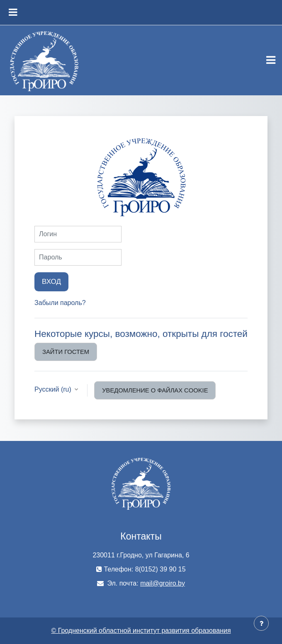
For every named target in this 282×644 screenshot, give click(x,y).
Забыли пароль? (60, 303)
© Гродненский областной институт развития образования (141, 631)
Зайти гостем (66, 352)
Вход (51, 282)
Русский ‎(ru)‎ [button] (54, 389)
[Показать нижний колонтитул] (261, 623)
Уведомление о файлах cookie (155, 390)
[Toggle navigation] (271, 60)
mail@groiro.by (163, 583)
